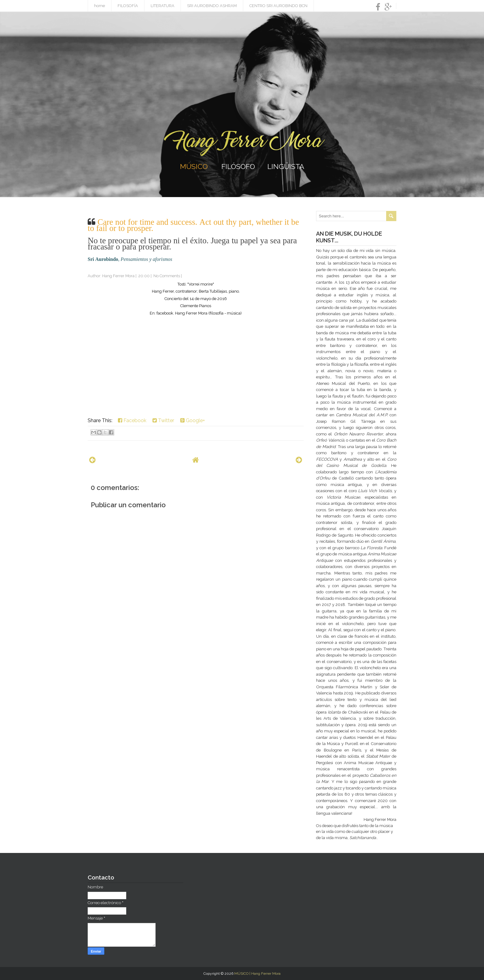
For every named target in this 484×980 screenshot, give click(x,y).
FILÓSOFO (238, 166)
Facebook (132, 420)
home (100, 6)
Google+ (193, 420)
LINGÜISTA (286, 166)
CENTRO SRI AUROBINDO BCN (278, 6)
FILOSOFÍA (128, 6)
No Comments (167, 276)
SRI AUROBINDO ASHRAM (212, 6)
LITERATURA (163, 6)
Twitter (163, 420)
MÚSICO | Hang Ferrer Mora (257, 974)
